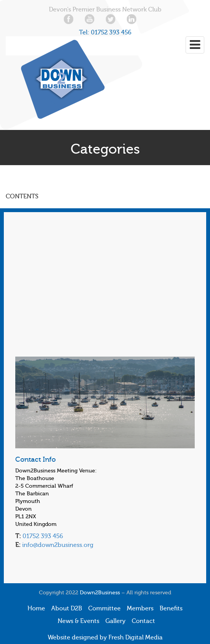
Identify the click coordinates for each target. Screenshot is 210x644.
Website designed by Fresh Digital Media (105, 638)
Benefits (171, 608)
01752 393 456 (111, 32)
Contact (143, 621)
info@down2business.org (57, 545)
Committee (104, 608)
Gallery (115, 621)
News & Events (78, 621)
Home (36, 608)
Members (140, 608)
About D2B (67, 608)
